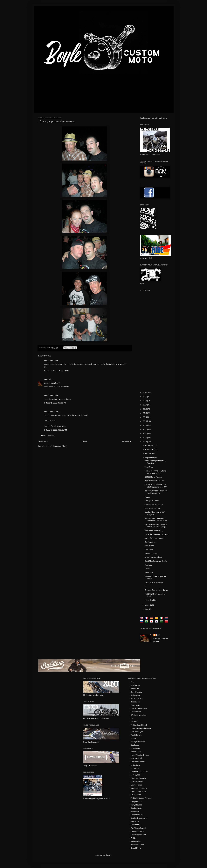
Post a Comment (48, 436)
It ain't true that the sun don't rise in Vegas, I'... (156, 492)
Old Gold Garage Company (142, 798)
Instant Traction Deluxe (140, 755)
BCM (46, 379)
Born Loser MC (137, 699)
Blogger (108, 855)
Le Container (136, 765)
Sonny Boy (135, 812)
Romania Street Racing (154, 531)
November (150, 449)
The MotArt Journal (138, 828)
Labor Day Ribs (151, 600)
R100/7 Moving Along (153, 557)
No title (148, 569)
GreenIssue (135, 748)
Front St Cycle (136, 735)
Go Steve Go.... (151, 542)
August (148, 605)
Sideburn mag (136, 808)
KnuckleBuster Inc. (138, 762)
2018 (145, 401)
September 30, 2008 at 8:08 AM (56, 371)
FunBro (134, 739)
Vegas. (147, 497)
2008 (145, 442)
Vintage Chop (136, 841)
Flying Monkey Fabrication (141, 728)
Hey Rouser (149, 546)
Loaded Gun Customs (139, 772)
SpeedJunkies (136, 825)
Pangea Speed (136, 802)
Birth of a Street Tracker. (154, 538)
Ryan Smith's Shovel (153, 509)
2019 (145, 397)
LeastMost (135, 768)
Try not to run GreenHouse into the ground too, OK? (156, 486)
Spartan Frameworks (139, 818)
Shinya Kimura (136, 805)
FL (146, 586)
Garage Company (138, 742)
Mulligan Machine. (152, 501)
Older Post (127, 441)
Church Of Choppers (139, 709)
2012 (145, 425)
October (149, 454)
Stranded (148, 565)
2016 (145, 409)
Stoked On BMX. (151, 554)
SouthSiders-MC (137, 815)
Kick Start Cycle (137, 758)
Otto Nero (149, 550)
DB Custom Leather (138, 715)
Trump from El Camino (154, 505)
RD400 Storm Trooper (153, 477)
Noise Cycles (136, 795)
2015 (145, 413)
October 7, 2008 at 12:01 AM (55, 430)
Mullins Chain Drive (138, 792)
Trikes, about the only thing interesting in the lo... (155, 472)
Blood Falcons (136, 692)
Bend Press (135, 685)
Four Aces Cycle (137, 732)
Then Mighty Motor (138, 835)
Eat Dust (134, 722)
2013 (145, 421)
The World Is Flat (137, 832)
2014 (145, 417)
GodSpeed (135, 745)
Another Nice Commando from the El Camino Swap (156, 520)
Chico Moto (135, 705)
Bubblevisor (135, 702)
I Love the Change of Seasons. (157, 534)
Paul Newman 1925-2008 (155, 481)
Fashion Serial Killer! (139, 725)
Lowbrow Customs (138, 778)
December (150, 445)
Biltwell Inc (135, 689)
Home (85, 441)
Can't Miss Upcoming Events (156, 561)
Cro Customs (136, 712)
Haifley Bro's (136, 752)
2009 (145, 438)
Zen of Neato (136, 848)
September (150, 458)
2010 (145, 434)
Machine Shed (136, 785)
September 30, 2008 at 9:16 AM (56, 387)
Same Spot (149, 573)
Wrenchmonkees (137, 845)
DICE (133, 719)
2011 (145, 430)
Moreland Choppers (139, 788)
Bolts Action (135, 695)
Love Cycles (135, 775)
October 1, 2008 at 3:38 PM (55, 403)
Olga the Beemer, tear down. (156, 590)
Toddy (133, 838)
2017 (145, 405)
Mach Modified (137, 782)
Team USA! (149, 467)
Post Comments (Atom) (58, 446)
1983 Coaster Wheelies (154, 583)
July (147, 609)
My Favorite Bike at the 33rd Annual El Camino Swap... (156, 526)
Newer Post (43, 441)
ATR (132, 682)
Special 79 (135, 822)
